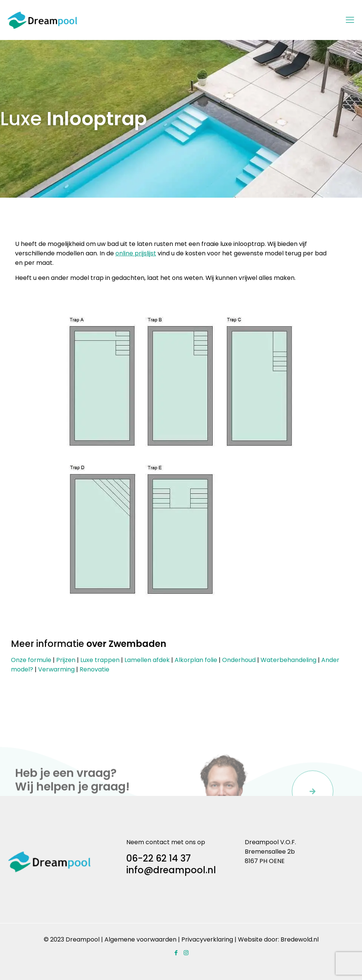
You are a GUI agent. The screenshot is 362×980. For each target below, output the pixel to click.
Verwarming (56, 669)
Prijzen (66, 660)
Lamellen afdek (147, 660)
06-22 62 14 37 (159, 858)
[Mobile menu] (350, 20)
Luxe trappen (100, 660)
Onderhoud (239, 660)
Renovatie (94, 669)
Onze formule (31, 660)
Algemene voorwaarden (140, 939)
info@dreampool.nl (171, 870)
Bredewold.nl (300, 939)
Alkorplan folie (196, 660)
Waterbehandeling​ (288, 660)
